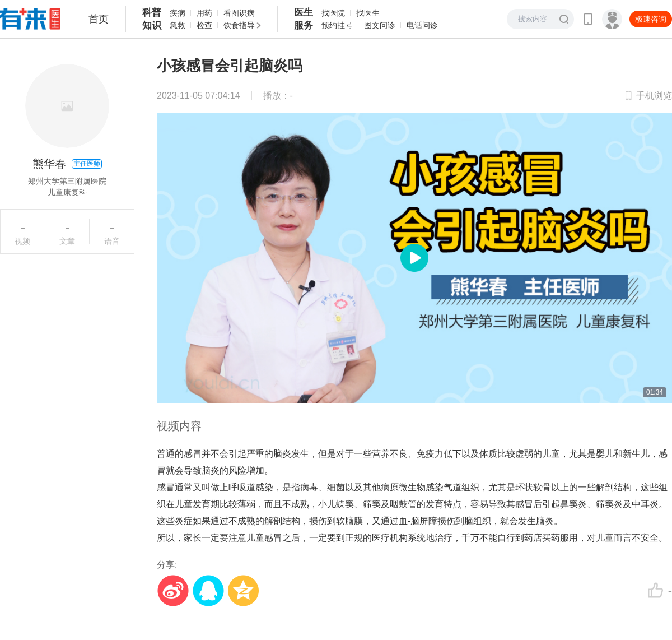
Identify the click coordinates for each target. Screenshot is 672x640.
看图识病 (239, 13)
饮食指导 (239, 25)
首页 (99, 19)
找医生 (368, 13)
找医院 (333, 13)
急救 (178, 25)
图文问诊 (380, 25)
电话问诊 (422, 25)
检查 (204, 25)
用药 (204, 13)
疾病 (178, 13)
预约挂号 (337, 25)
